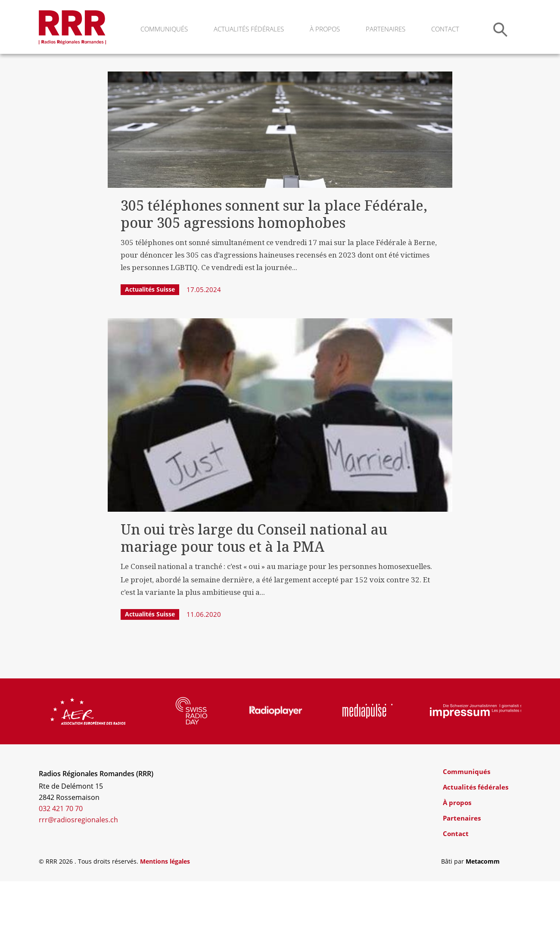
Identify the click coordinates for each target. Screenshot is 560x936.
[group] (88, 766)
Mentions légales (165, 916)
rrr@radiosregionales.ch (78, 874)
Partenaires (386, 29)
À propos (325, 29)
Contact (445, 29)
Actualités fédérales (249, 29)
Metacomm (483, 916)
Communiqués (164, 29)
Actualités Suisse (150, 344)
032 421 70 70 (61, 863)
